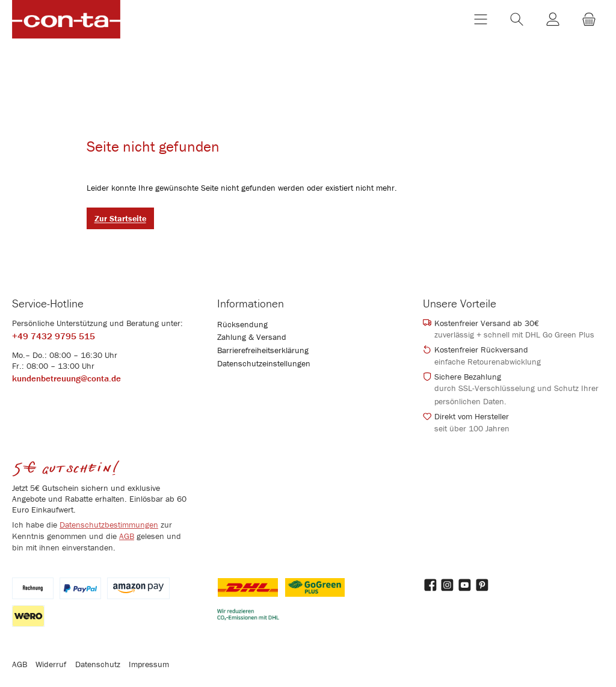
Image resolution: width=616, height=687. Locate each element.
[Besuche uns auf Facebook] (430, 585)
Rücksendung (242, 324)
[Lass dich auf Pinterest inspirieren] (483, 585)
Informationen (251, 303)
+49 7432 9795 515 (54, 336)
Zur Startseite (120, 221)
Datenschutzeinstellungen (264, 363)
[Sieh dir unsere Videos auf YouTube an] (465, 585)
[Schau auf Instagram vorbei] (448, 585)
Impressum (149, 664)
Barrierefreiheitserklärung (263, 350)
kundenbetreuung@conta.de (66, 378)
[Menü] (481, 21)
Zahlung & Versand (252, 337)
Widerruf (51, 664)
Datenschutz (98, 664)
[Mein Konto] (553, 21)
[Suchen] (517, 21)
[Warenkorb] (589, 21)
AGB (127, 536)
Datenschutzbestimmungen (109, 525)
